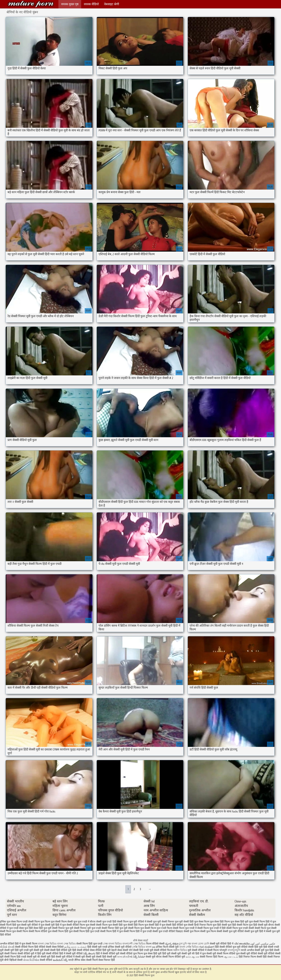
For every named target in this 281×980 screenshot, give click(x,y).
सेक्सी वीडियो (46, 960)
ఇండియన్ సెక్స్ (60, 960)
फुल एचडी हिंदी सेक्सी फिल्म (115, 922)
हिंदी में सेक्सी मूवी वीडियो (71, 954)
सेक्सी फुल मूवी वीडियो (233, 931)
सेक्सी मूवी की (188, 954)
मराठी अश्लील (247, 950)
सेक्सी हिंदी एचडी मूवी (143, 950)
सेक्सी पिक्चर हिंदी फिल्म (212, 957)
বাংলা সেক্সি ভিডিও (189, 947)
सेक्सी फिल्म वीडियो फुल (40, 931)
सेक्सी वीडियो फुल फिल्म (132, 954)
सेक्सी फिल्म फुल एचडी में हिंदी (211, 928)
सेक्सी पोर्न (128, 950)
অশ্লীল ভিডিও (180, 950)
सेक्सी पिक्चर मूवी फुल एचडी (87, 928)
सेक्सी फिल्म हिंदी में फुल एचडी (138, 931)
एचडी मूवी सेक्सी (32, 950)
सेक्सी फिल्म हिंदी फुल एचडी (86, 931)
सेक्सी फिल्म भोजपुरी (217, 950)
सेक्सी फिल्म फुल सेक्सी (266, 928)
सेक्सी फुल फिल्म (192, 931)
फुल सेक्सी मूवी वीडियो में (28, 925)
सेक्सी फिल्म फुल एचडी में (185, 928)
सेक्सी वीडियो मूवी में (27, 954)
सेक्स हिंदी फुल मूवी (42, 928)
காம (188, 957)
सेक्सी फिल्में (92, 960)
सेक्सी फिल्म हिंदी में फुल (111, 931)
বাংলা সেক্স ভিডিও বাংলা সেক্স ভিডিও (57, 944)
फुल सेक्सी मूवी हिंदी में (51, 925)
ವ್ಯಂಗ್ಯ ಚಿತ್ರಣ (172, 944)
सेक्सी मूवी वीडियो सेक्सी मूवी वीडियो (257, 954)
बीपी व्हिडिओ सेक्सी (14, 960)
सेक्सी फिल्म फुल (136, 928)
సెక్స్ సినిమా (139, 957)
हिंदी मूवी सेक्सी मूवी (172, 954)
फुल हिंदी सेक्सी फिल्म (238, 925)
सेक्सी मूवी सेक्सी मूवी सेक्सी (88, 957)
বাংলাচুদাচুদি (234, 950)
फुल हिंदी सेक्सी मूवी (258, 925)
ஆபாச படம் (231, 957)
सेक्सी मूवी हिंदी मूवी (14, 950)
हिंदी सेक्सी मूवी (110, 957)
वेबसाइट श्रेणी (112, 4)
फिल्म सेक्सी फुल (69, 922)
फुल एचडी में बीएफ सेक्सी (90, 922)
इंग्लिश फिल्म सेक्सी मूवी (168, 947)
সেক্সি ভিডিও (139, 947)
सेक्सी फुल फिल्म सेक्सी (211, 931)
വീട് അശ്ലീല (242, 944)
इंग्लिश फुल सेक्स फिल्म (11, 922)
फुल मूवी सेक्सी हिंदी (184, 922)
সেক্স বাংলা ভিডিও (112, 944)
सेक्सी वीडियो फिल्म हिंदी (27, 947)
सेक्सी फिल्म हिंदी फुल (62, 931)
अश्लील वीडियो (7, 944)
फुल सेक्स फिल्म (202, 922)
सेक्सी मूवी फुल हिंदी (264, 950)
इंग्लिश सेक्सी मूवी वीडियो (120, 947)
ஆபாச (195, 957)
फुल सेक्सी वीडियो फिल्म (74, 925)
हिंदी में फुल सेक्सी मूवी (206, 954)
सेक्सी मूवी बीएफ (154, 957)
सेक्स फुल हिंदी (26, 928)
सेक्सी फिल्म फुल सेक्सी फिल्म (14, 931)
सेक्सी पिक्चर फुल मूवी (63, 928)
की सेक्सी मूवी (44, 957)
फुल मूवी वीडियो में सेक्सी (141, 922)
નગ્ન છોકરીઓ (125, 957)
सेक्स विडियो (58, 947)
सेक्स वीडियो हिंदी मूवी (101, 950)
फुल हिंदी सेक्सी (220, 925)
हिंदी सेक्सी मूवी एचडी (97, 947)
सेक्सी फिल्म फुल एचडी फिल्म (158, 928)
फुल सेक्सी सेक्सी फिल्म (97, 925)
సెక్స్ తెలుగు (89, 954)
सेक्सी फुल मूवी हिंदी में (255, 931)
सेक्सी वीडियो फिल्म (164, 950)
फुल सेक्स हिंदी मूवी (239, 922)
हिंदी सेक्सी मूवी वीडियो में (63, 957)
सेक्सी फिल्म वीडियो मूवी (174, 957)
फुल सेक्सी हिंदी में (153, 925)
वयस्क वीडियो (91, 4)
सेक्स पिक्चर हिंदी (107, 960)
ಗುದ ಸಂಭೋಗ (207, 947)
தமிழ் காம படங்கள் (75, 947)
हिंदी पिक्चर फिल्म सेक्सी (251, 957)
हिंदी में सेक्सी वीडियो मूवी (108, 954)
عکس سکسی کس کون (263, 944)
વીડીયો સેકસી (7, 947)
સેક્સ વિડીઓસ (31, 960)
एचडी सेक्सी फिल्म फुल (33, 922)
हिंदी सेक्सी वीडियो (81, 950)
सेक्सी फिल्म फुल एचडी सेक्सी (240, 928)
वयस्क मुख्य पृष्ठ (70, 4)
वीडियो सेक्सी (45, 947)
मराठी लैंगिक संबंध (77, 960)
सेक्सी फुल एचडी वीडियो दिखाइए (168, 931)
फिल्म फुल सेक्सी (53, 922)
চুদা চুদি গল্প (185, 944)
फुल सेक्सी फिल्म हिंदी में (260, 922)
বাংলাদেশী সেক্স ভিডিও (134, 944)
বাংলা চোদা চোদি (200, 944)
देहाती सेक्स (117, 950)
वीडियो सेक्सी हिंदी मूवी (252, 947)
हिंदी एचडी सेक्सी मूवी (27, 957)
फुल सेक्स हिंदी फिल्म (220, 922)
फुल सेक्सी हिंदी (115, 925)
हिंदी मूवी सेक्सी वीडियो (48, 954)
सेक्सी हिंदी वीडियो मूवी (61, 950)
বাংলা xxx (151, 947)
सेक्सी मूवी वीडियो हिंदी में (222, 944)
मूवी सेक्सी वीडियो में (197, 950)
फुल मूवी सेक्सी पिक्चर (164, 922)
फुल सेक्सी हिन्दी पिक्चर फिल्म (198, 925)
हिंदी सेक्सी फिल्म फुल (31, 4)
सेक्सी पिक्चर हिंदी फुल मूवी (115, 928)
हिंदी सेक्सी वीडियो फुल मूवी (228, 947)
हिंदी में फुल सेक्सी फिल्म (26, 944)
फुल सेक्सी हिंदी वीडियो (172, 925)
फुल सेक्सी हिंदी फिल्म (134, 925)
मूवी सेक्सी (45, 950)
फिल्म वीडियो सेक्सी (156, 944)
